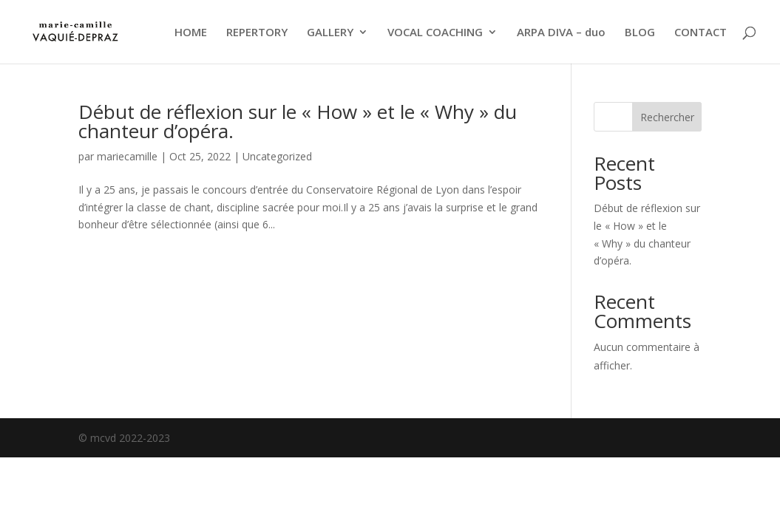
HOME (191, 33)
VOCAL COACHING (435, 33)
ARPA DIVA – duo (561, 33)
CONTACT (701, 33)
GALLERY (330, 33)
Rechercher (667, 117)
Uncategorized (277, 156)
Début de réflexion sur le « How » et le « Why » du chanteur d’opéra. (298, 121)
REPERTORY (257, 33)
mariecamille (127, 156)
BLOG (640, 33)
